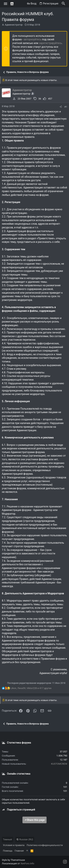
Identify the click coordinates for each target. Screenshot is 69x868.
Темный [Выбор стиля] (7, 839)
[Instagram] (65, 862)
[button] (6, 4)
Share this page (35, 820)
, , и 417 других (31, 688)
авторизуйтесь (32, 39)
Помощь (8, 851)
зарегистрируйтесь (50, 43)
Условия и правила (14, 845)
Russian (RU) (25, 839)
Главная (19, 851)
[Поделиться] (61, 107)
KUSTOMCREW (59, 764)
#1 (66, 107)
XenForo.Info (27, 863)
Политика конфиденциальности (45, 845)
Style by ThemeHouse (13, 860)
